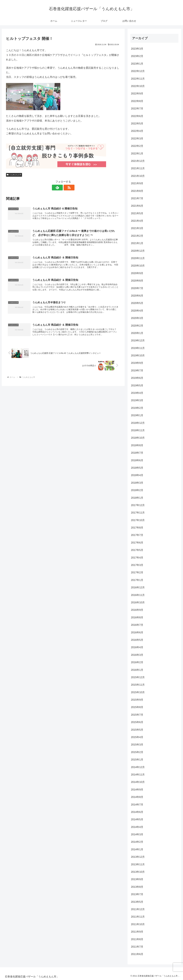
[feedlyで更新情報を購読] (60, 188)
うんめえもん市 (14, 175)
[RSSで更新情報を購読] (66, 188)
